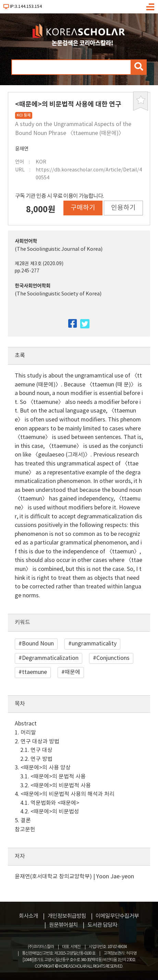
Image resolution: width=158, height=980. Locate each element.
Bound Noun (38, 644)
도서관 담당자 (102, 925)
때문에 (72, 672)
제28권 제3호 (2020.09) (39, 264)
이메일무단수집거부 (117, 916)
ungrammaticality (94, 644)
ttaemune (34, 672)
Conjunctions (113, 658)
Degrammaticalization (50, 658)
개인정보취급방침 (67, 916)
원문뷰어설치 (63, 925)
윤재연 (22, 149)
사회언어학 (26, 241)
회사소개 (28, 916)
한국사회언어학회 (33, 286)
